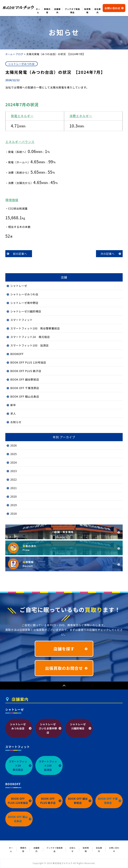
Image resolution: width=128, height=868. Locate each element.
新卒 (13, 405)
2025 (14, 454)
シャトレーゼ (19, 286)
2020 (14, 496)
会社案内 (98, 11)
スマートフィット (21, 320)
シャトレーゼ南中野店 (24, 303)
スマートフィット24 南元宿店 (30, 337)
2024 (14, 462)
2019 (14, 505)
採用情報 (87, 11)
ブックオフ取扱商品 (72, 11)
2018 (14, 513)
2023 (14, 471)
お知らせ (16, 422)
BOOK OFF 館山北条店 (25, 396)
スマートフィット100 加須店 (29, 345)
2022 (14, 479)
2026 (14, 445)
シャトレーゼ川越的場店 (26, 311)
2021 (14, 488)
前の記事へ (20, 254)
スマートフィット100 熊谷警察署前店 (35, 328)
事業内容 (47, 11)
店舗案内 (57, 11)
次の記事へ (107, 254)
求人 (13, 413)
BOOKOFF (17, 354)
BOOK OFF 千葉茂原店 (25, 388)
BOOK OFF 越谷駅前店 (25, 379)
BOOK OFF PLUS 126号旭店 (28, 362)
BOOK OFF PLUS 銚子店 (26, 371)
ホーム (38, 11)
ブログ (19, 54)
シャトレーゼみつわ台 (24, 294)
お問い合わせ (114, 8)
